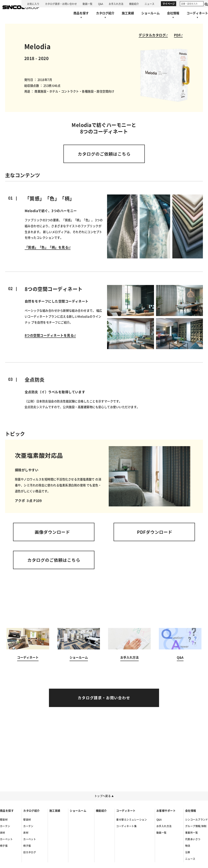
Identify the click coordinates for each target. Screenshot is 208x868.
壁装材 (4, 820)
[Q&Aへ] (101, 4)
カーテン (5, 826)
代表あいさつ (193, 839)
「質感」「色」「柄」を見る (48, 247)
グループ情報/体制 (196, 826)
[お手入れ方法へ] (116, 4)
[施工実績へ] (128, 13)
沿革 (188, 852)
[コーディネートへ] (28, 649)
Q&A (159, 820)
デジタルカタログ (153, 35)
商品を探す (7, 811)
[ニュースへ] (149, 4)
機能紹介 (101, 811)
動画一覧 (162, 833)
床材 (3, 833)
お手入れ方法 (164, 826)
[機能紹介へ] (134, 4)
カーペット (6, 839)
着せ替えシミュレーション (132, 820)
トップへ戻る (104, 796)
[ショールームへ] (150, 13)
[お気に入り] (33, 4)
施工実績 (55, 811)
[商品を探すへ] (81, 16)
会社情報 (191, 811)
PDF (178, 35)
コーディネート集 (126, 826)
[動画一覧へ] (87, 4)
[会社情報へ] (173, 16)
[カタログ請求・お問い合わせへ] (61, 4)
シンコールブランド (197, 820)
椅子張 (4, 846)
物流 (188, 846)
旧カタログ (30, 852)
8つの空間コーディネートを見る (50, 335)
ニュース (190, 859)
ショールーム (78, 811)
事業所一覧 (191, 833)
